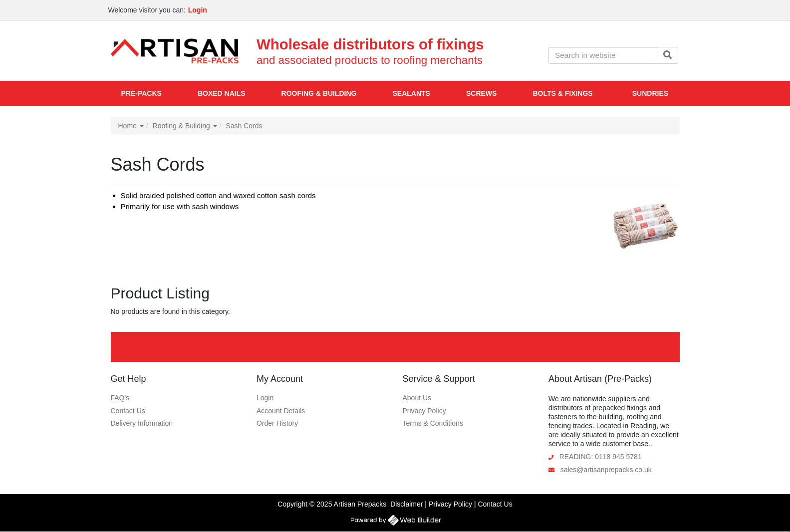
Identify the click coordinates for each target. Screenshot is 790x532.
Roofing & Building (185, 126)
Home (131, 126)
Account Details (281, 411)
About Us (417, 398)
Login (265, 398)
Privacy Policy (424, 411)
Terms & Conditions (433, 423)
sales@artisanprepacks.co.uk (606, 470)
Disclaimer (406, 504)
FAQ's (120, 398)
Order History (277, 423)
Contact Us (128, 411)
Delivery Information (142, 423)
